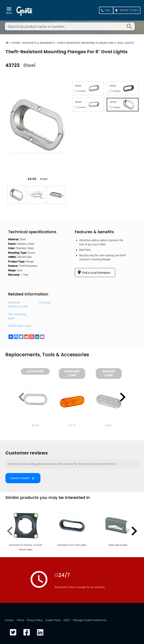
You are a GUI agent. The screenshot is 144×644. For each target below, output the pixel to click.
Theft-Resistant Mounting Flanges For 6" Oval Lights (95, 43)
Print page (45, 303)
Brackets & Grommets (39, 43)
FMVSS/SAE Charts (20, 326)
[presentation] (23, 398)
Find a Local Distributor (94, 273)
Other (16, 43)
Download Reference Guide (18, 305)
